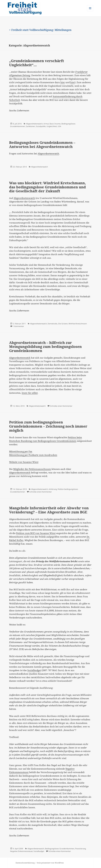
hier (63, 82)
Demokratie (52, 324)
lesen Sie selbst (30, 393)
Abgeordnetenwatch (34, 124)
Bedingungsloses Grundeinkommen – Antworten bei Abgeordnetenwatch (42, 144)
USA (59, 126)
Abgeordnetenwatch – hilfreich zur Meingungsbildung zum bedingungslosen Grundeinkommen (45, 347)
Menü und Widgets (90, 11)
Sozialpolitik (41, 126)
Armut (46, 124)
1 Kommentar (18, 326)
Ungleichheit (52, 126)
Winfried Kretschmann (78, 324)
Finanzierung (80, 849)
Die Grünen (63, 324)
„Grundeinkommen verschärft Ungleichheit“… (37, 63)
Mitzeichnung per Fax (21, 451)
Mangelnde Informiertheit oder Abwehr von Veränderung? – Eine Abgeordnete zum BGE (49, 510)
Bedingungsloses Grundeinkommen (60, 849)
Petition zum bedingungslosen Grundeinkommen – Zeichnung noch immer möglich (48, 426)
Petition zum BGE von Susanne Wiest (36, 533)
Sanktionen (30, 126)
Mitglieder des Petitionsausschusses (32, 469)
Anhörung (53, 489)
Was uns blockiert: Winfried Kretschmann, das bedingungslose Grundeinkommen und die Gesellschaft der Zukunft (47, 187)
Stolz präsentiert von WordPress (50, 863)
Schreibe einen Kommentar (61, 406)
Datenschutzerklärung (25, 863)
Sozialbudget (34, 670)
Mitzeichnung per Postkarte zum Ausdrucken (33, 455)
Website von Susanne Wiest (24, 462)
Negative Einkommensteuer (21, 851)
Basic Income (55, 124)
